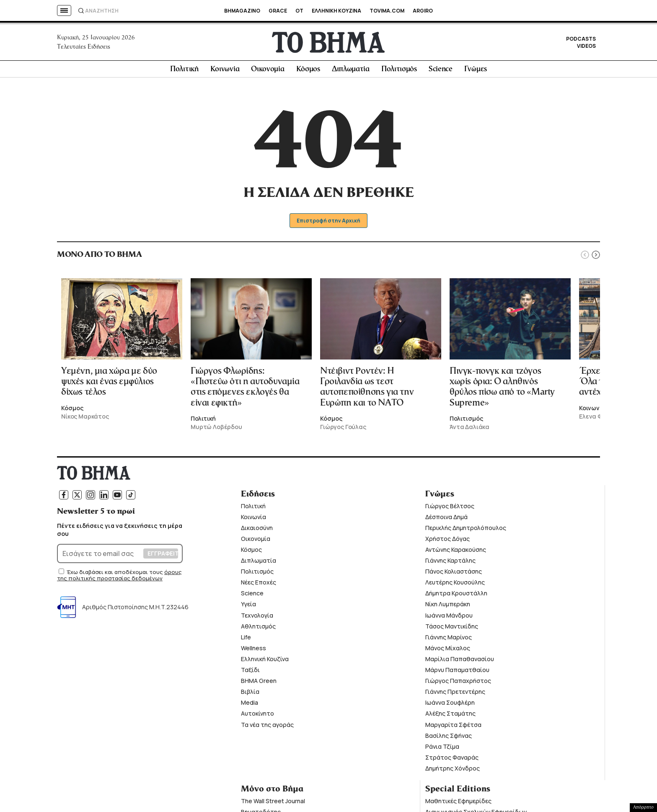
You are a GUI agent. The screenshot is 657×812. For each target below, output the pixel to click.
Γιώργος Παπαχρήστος (458, 683)
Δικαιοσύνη (257, 530)
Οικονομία (268, 72)
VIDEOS (586, 47)
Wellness (253, 650)
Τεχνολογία (257, 617)
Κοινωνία (225, 72)
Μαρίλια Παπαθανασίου (460, 661)
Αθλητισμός (258, 628)
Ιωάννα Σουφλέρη (450, 705)
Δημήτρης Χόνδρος (453, 771)
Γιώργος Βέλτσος (450, 508)
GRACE (278, 11)
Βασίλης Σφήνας (449, 738)
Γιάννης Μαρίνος (449, 640)
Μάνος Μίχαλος (448, 650)
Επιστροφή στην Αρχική (329, 223)
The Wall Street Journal (273, 803)
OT (299, 11)
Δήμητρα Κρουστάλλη (456, 596)
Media (250, 705)
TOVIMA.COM (387, 11)
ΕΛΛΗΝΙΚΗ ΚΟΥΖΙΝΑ (336, 11)
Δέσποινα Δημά (446, 519)
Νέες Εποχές (259, 585)
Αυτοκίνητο (257, 716)
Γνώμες (476, 72)
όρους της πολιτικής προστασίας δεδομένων (119, 577)
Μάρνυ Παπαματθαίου (457, 672)
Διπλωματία (351, 72)
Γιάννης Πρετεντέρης (455, 694)
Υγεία (248, 606)
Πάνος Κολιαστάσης (454, 574)
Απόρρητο (643, 807)
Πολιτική (184, 72)
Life (246, 640)
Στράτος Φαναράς (452, 760)
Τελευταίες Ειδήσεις (84, 48)
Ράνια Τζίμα (442, 749)
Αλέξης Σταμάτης (450, 716)
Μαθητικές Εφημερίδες (458, 803)
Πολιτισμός (399, 72)
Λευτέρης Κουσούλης (455, 585)
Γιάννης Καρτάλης (450, 563)
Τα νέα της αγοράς (267, 727)
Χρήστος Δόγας (447, 541)
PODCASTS (581, 40)
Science (441, 72)
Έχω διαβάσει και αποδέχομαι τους (115, 574)
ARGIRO (423, 11)
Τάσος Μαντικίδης (452, 628)
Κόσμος (308, 72)
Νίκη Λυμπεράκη (448, 606)
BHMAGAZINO (242, 11)
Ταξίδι (250, 672)
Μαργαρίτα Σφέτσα (453, 727)
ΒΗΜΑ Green (259, 683)
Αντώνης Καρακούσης (456, 552)
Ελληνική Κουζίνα (265, 661)
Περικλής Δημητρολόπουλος (466, 530)
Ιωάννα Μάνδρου (449, 617)
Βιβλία (250, 694)
